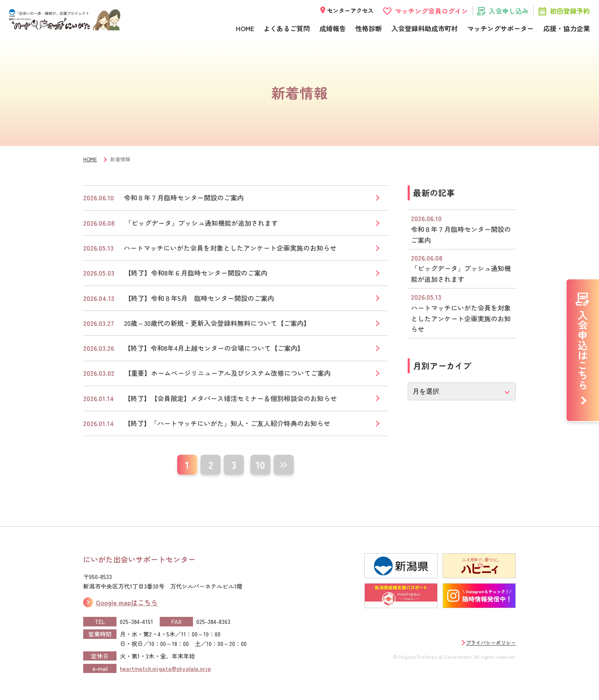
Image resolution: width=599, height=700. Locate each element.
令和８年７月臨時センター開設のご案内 (184, 197)
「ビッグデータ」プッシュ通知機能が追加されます (201, 223)
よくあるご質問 (287, 28)
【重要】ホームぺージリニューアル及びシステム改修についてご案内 (228, 373)
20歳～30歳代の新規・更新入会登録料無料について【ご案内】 (217, 323)
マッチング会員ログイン (431, 11)
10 (260, 465)
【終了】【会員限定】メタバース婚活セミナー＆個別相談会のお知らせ (230, 398)
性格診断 (369, 28)
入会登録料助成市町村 (425, 28)
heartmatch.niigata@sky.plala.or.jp (165, 668)
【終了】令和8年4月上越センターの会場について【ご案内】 (214, 348)
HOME (245, 28)
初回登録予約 (570, 11)
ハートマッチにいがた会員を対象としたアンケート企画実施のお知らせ (230, 248)
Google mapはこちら (127, 602)
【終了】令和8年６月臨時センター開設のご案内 (196, 273)
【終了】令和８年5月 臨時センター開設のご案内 (199, 298)
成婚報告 (333, 28)
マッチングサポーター (500, 28)
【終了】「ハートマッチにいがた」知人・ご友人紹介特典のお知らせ (227, 423)
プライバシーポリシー (491, 642)
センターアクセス (350, 10)
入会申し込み (509, 11)
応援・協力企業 (567, 28)
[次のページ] (284, 465)
